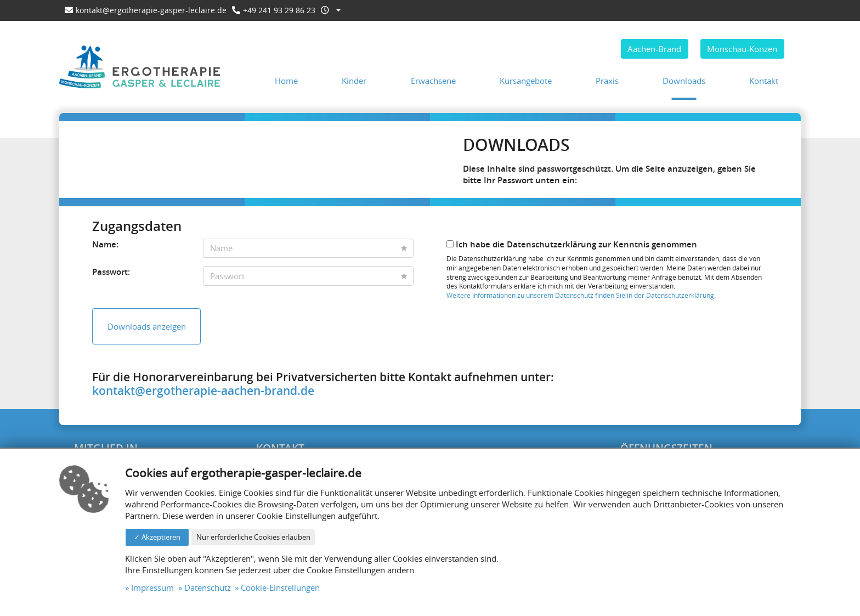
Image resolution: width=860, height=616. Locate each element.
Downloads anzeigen (147, 326)
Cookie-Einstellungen (280, 587)
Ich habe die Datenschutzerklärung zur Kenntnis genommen (572, 244)
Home (286, 81)
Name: (105, 244)
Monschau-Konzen (742, 49)
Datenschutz (208, 587)
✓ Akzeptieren (157, 537)
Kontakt (764, 81)
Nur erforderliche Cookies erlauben (253, 537)
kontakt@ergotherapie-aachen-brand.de (203, 391)
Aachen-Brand (654, 49)
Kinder (354, 81)
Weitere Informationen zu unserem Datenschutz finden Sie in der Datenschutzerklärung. (581, 295)
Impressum (152, 587)
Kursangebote (526, 81)
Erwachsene (433, 81)
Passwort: (111, 272)
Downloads (684, 81)
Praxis (607, 81)
